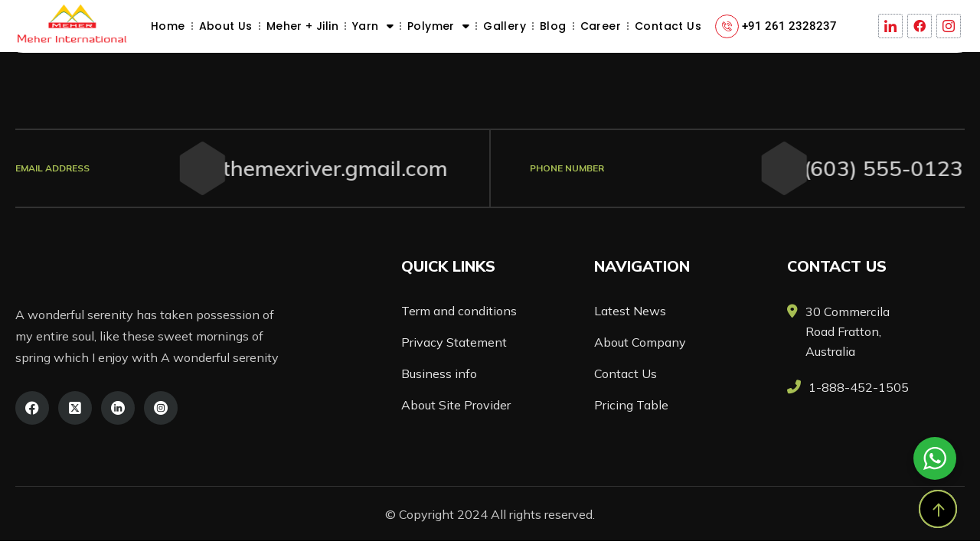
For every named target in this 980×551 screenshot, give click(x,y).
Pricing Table (631, 405)
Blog (553, 26)
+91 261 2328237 (789, 26)
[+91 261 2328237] (727, 26)
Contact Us (668, 26)
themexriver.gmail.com (319, 168)
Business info (439, 373)
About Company (640, 342)
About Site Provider (456, 405)
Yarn (373, 26)
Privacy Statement (454, 342)
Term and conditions (459, 311)
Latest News (630, 311)
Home (168, 26)
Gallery (505, 26)
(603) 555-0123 (871, 168)
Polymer (438, 26)
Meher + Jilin (302, 26)
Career (601, 26)
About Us (226, 26)
